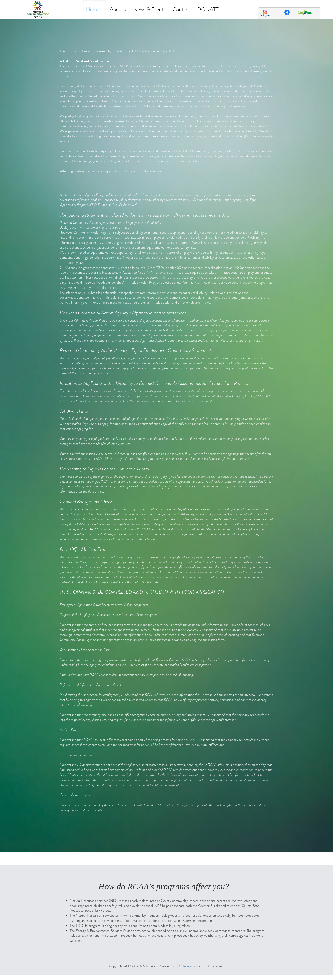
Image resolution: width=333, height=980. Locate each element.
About (118, 9)
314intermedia (186, 966)
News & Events (149, 9)
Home (94, 9)
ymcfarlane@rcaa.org (85, 401)
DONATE (208, 9)
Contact (181, 9)
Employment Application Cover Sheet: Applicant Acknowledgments (104, 605)
